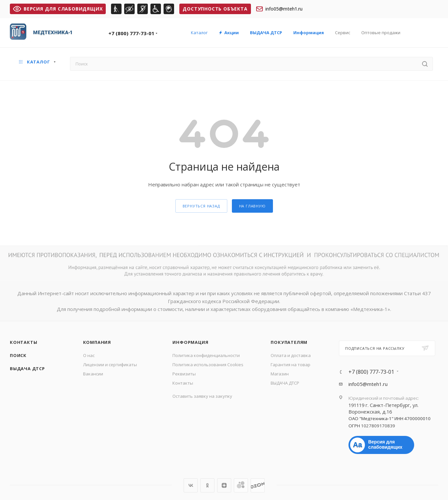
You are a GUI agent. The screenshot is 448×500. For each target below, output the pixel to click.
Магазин (280, 374)
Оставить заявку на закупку (202, 396)
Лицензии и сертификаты (110, 365)
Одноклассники (207, 485)
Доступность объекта (215, 9)
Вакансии (93, 374)
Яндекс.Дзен (224, 485)
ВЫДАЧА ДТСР (27, 369)
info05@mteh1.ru (279, 9)
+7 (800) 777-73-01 (131, 33)
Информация (190, 342)
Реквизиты (184, 374)
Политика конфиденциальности (206, 355)
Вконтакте (191, 485)
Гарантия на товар (291, 365)
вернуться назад (201, 206)
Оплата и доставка (291, 355)
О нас (89, 355)
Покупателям (289, 342)
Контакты (23, 342)
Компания (97, 342)
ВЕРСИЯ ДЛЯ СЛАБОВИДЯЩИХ (58, 9)
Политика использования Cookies (208, 365)
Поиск (18, 355)
